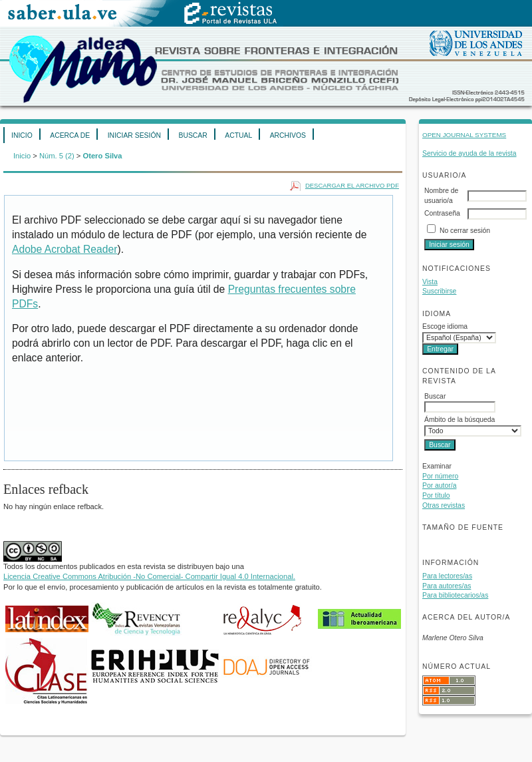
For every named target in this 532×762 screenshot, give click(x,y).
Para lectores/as (447, 576)
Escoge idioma (445, 326)
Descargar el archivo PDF (352, 185)
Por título (436, 495)
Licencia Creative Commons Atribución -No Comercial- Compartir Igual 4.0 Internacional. (149, 576)
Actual (238, 135)
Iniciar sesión (134, 135)
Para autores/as (447, 586)
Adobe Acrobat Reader (65, 249)
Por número (440, 476)
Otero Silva (102, 156)
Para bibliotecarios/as (455, 595)
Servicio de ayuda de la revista (469, 153)
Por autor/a (439, 485)
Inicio (22, 135)
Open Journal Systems (464, 135)
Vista (430, 282)
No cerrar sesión (465, 231)
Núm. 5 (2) (57, 156)
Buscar (193, 135)
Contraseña (442, 213)
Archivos (288, 135)
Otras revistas (444, 505)
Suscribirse (439, 291)
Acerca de (70, 135)
